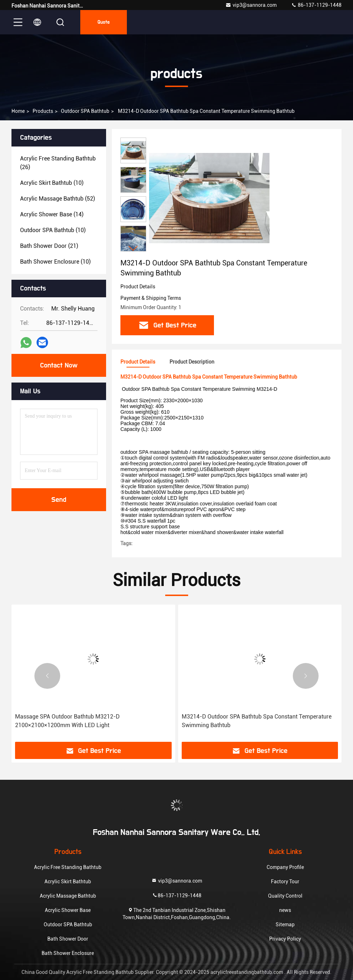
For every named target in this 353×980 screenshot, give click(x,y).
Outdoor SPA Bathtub (85, 111)
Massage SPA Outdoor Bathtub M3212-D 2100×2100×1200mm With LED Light (67, 721)
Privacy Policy (285, 939)
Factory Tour (285, 881)
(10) (52, 183)
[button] (133, 248)
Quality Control (285, 896)
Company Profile (285, 867)
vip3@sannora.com (251, 5)
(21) (49, 246)
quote (104, 22)
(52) (58, 199)
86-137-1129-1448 (316, 5)
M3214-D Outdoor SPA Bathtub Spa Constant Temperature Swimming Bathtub (257, 721)
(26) (58, 163)
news (285, 910)
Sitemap (285, 924)
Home (18, 111)
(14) (52, 214)
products (43, 111)
